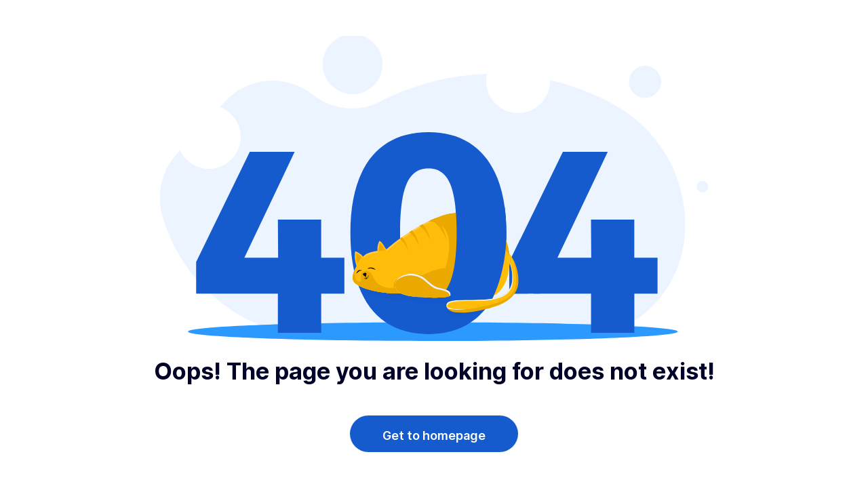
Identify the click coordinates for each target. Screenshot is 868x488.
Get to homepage (434, 435)
